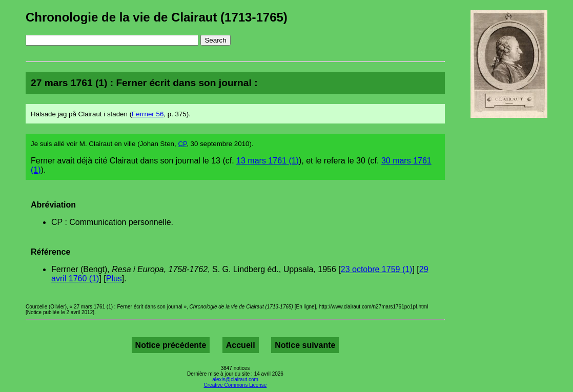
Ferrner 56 (148, 114)
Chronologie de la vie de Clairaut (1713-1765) (157, 17)
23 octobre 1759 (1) (377, 269)
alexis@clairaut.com (235, 379)
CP (182, 144)
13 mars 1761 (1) (268, 161)
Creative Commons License (236, 385)
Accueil (241, 345)
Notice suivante (305, 345)
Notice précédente (171, 345)
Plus (114, 278)
